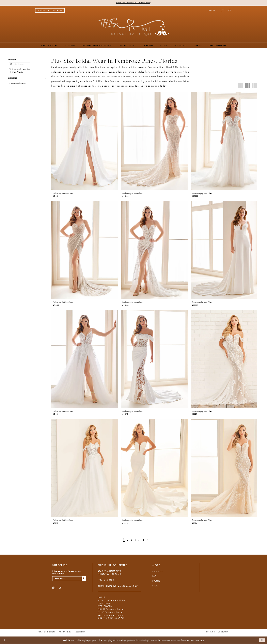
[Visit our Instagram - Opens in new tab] (54, 589)
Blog (155, 586)
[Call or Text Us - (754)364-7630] (76, 11)
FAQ (154, 577)
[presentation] (85, 141)
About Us (157, 572)
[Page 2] (127, 540)
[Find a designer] (20, 65)
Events (156, 581)
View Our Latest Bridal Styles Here (133, 3)
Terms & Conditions (47, 632)
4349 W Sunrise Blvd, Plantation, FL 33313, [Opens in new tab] (110, 573)
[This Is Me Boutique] (134, 27)
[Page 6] (144, 540)
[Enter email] (69, 579)
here (202, 640)
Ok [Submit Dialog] (262, 640)
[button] (211, 11)
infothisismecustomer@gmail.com (118, 586)
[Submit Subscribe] (83, 579)
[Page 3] (131, 540)
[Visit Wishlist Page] (222, 11)
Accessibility (80, 632)
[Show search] (229, 11)
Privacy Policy (65, 632)
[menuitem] (50, 11)
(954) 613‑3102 (106, 580)
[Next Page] (149, 540)
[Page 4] (135, 540)
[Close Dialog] (5, 641)
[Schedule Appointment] (50, 11)
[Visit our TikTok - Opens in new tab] (60, 589)
